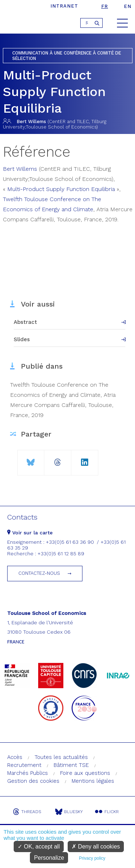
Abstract (25, 322)
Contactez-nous (39, 573)
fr (105, 6)
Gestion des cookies (33, 781)
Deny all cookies (96, 847)
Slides (22, 339)
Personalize (49, 858)
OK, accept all (39, 847)
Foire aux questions (85, 773)
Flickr (107, 812)
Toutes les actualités (61, 757)
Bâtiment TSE (71, 765)
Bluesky (69, 812)
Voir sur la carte (30, 533)
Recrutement (24, 765)
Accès (15, 757)
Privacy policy (92, 858)
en (128, 6)
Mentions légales (93, 781)
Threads (27, 812)
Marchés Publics (28, 773)
